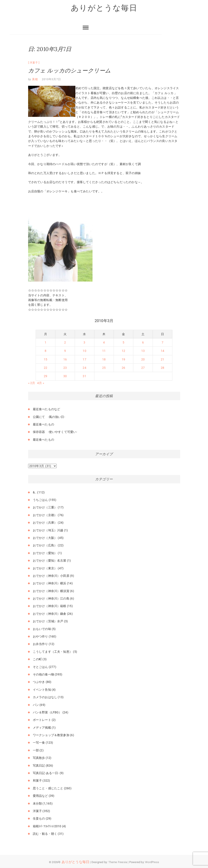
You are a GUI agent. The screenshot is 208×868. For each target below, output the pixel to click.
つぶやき (39, 682)
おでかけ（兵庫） (45, 523)
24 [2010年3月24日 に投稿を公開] (84, 368)
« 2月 (32, 383)
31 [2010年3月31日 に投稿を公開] (84, 376)
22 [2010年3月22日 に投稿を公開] (46, 368)
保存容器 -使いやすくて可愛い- (55, 432)
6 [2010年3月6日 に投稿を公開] (143, 342)
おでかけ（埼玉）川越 (48, 530)
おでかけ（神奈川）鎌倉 (50, 614)
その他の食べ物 (43, 674)
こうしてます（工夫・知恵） (53, 652)
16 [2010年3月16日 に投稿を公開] (65, 359)
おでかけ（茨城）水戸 (48, 621)
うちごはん (40, 500)
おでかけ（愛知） (45, 553)
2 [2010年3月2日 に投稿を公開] (65, 342)
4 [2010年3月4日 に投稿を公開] (104, 342)
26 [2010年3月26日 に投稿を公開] (123, 368)
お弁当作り (40, 644)
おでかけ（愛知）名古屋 (50, 561)
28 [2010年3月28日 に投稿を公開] (162, 368)
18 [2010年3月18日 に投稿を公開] (104, 359)
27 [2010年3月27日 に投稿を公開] (143, 368)
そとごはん (40, 667)
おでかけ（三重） (45, 508)
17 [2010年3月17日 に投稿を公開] (84, 359)
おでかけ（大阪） (45, 538)
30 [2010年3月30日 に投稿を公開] (65, 376)
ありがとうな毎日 (104, 8)
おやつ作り (40, 636)
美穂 (34, 79)
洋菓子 (34, 63)
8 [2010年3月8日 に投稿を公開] (46, 351)
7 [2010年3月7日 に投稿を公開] (162, 342)
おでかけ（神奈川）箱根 (50, 606)
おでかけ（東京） (45, 568)
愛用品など (40, 796)
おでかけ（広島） (45, 546)
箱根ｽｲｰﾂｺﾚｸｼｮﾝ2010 (47, 826)
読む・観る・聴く (45, 834)
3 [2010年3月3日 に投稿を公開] (84, 342)
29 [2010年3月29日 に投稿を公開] (46, 376)
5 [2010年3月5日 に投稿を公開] (123, 342)
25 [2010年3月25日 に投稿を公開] (104, 368)
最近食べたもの (43, 424)
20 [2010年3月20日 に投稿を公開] (143, 359)
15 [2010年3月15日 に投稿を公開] (46, 359)
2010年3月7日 (51, 79)
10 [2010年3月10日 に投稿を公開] (84, 351)
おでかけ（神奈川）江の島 (51, 599)
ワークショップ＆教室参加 (51, 735)
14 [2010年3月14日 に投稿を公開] (162, 351)
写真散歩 (39, 758)
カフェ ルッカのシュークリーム (70, 70)
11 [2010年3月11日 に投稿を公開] (104, 351)
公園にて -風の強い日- (49, 417)
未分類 (37, 803)
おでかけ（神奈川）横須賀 (51, 591)
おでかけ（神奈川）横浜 (50, 583)
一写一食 (39, 743)
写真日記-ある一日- (46, 773)
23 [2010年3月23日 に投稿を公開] (65, 368)
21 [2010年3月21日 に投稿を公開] (162, 359)
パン (36, 705)
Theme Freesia (118, 862)
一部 (36, 750)
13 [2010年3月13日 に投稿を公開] (143, 351)
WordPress (152, 862)
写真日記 (39, 766)
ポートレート (42, 720)
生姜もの (39, 819)
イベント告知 (42, 690)
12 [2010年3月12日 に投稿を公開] (123, 351)
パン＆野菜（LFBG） (47, 712)
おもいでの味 (42, 629)
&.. (35, 492)
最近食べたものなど (47, 409)
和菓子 (37, 781)
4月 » (41, 383)
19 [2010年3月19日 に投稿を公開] (123, 359)
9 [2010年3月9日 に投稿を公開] (65, 351)
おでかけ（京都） (45, 515)
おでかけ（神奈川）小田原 (51, 576)
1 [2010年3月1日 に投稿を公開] (46, 342)
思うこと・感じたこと (48, 788)
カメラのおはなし (45, 697)
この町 (37, 659)
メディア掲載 (42, 728)
